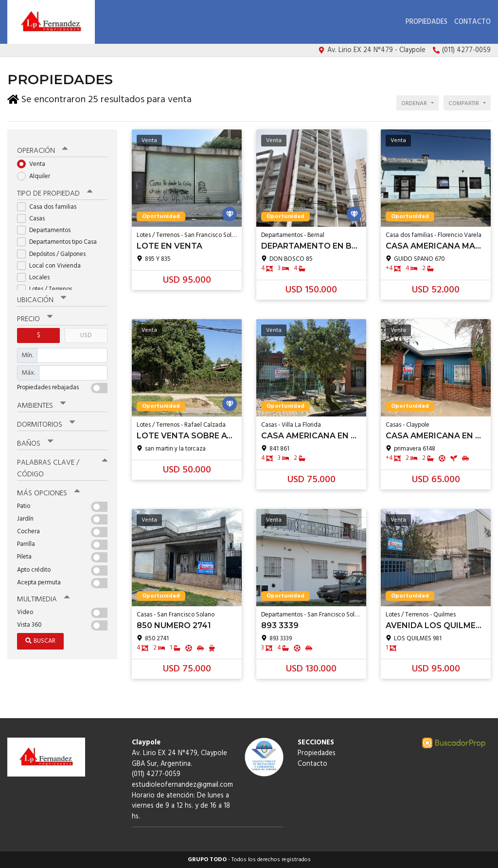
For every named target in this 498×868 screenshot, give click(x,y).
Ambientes (41, 404)
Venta (34, 163)
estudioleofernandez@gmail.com (182, 785)
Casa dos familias (50, 205)
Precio (35, 317)
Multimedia (43, 597)
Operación (42, 149)
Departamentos (47, 228)
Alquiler (37, 174)
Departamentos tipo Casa (60, 241)
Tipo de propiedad (55, 192)
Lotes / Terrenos (48, 287)
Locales (36, 276)
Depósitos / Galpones (54, 252)
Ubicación (42, 298)
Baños (35, 442)
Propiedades (427, 22)
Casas (34, 217)
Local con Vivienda (52, 264)
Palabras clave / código (62, 467)
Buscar (40, 639)
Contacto (472, 22)
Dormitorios (46, 423)
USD (86, 334)
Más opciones (48, 491)
